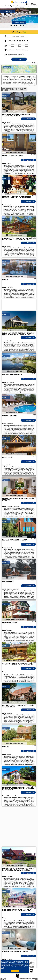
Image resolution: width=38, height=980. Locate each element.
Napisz (36, 979)
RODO (3, 968)
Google (26, 961)
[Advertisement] (19, 827)
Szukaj (19, 59)
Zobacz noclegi (28, 119)
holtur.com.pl (19, 2)
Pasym (4, 96)
